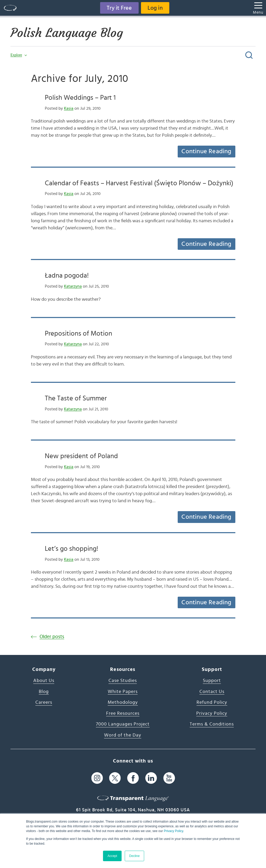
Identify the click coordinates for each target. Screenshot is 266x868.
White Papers (123, 692)
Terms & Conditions (212, 724)
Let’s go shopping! (72, 549)
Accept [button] (112, 856)
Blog (44, 692)
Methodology (123, 702)
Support (212, 681)
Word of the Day (123, 735)
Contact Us (212, 692)
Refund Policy (212, 702)
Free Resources (123, 713)
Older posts (52, 637)
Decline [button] (134, 856)
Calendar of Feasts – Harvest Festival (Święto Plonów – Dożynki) (139, 183)
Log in (155, 8)
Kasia (69, 108)
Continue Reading (206, 151)
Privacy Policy (173, 831)
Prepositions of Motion (78, 334)
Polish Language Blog (67, 33)
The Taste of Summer (76, 398)
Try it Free (119, 8)
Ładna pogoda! (67, 276)
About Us (44, 681)
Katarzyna (73, 286)
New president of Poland (81, 456)
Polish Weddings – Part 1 (80, 98)
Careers (44, 702)
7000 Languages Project (123, 724)
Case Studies (123, 681)
